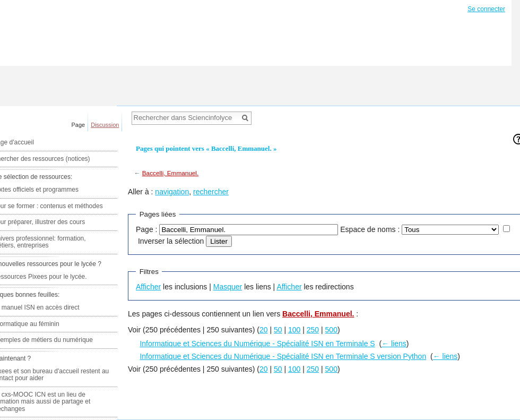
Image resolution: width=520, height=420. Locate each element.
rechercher (211, 192)
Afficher (148, 287)
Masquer (228, 287)
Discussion (105, 125)
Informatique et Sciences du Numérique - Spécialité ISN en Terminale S (257, 344)
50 (278, 330)
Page (79, 125)
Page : (146, 229)
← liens (394, 344)
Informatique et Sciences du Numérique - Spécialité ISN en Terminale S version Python (283, 356)
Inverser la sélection (171, 241)
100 (294, 330)
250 (313, 330)
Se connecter (486, 9)
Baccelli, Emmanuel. (170, 173)
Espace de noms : (370, 229)
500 (331, 330)
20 (264, 330)
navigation (172, 192)
